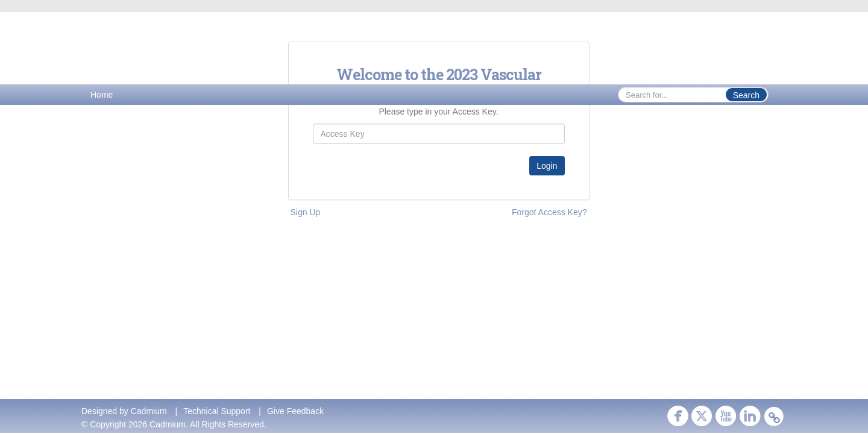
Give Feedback (295, 411)
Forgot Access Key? (549, 212)
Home (102, 95)
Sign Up (306, 212)
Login (547, 166)
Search (746, 95)
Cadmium (149, 411)
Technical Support (217, 411)
